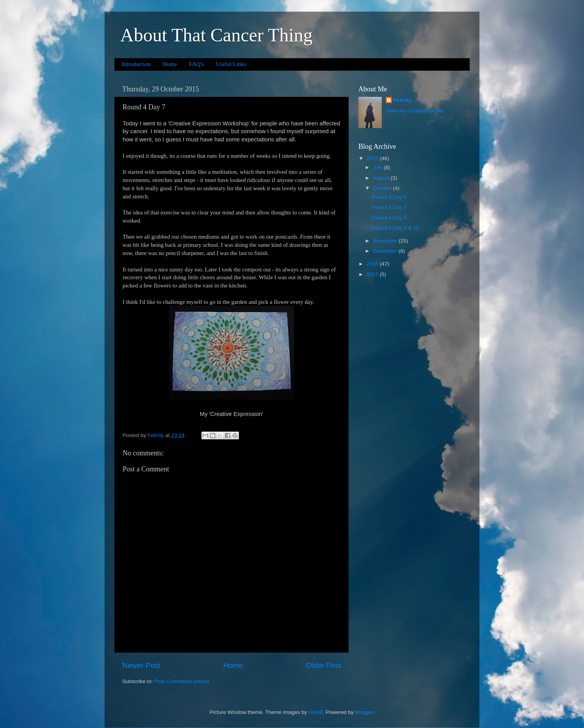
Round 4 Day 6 (389, 197)
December (386, 251)
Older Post (323, 665)
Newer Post (141, 665)
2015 (373, 158)
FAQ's (197, 64)
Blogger (364, 712)
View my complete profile (415, 111)
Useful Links (231, 64)
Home (170, 64)
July (378, 167)
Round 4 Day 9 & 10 (395, 228)
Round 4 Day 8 (389, 218)
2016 (373, 264)
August (382, 178)
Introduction (136, 64)
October (383, 188)
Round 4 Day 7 (389, 207)
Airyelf (316, 712)
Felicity (403, 100)
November (386, 241)
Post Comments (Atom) (182, 681)
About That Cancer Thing (216, 35)
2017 (373, 274)
